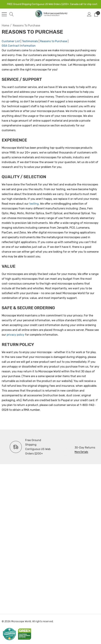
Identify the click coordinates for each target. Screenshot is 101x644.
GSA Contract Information (19, 46)
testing (34, 204)
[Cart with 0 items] (96, 14)
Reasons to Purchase (54, 41)
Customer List (11, 41)
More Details (81, 452)
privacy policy (15, 335)
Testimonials (30, 41)
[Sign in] (89, 14)
